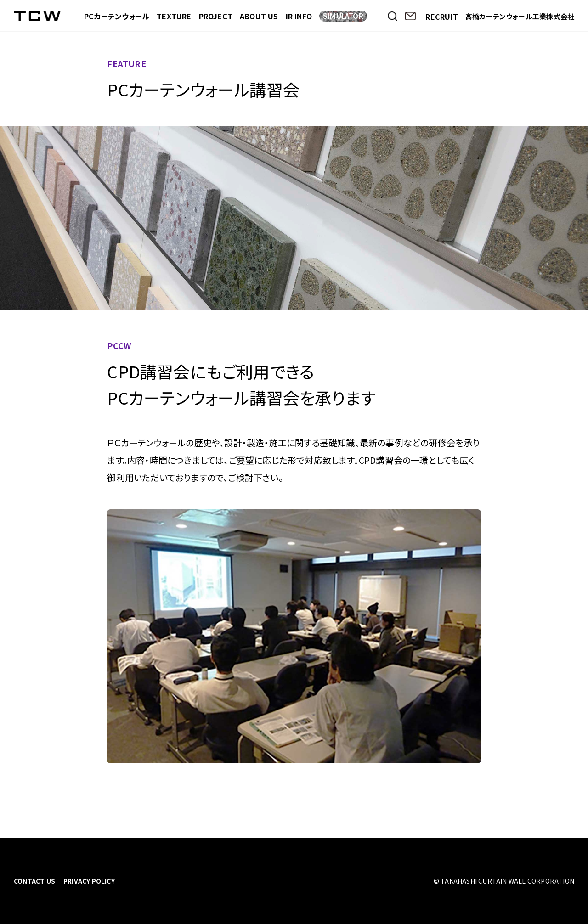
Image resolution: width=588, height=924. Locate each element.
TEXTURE (174, 16)
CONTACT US (34, 881)
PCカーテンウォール (117, 16)
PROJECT (216, 16)
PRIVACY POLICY (89, 881)
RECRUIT (441, 17)
